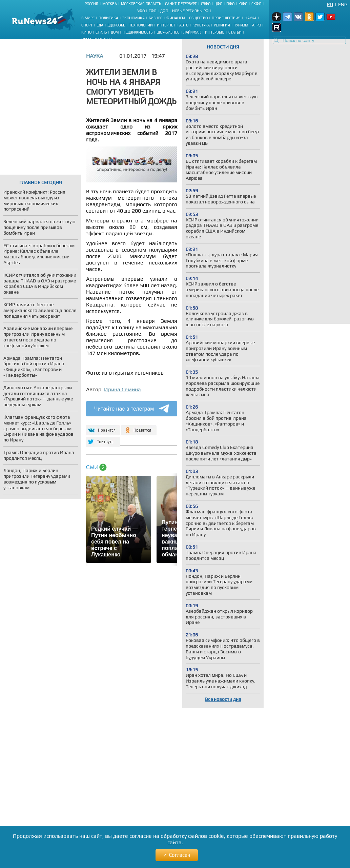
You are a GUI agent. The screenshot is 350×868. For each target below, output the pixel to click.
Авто (184, 25)
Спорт (87, 25)
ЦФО (218, 4)
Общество (198, 18)
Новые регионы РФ (190, 11)
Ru (330, 4)
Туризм (241, 25)
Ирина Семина (122, 389)
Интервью (215, 32)
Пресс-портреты (97, 39)
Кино (86, 32)
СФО (152, 11)
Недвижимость (138, 32)
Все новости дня (223, 699)
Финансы (176, 18)
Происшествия (226, 18)
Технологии (141, 25)
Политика (108, 18)
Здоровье (116, 25)
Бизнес (156, 18)
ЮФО (243, 4)
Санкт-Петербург (181, 4)
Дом (115, 32)
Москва (110, 4)
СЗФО (206, 4)
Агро (256, 25)
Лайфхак (192, 32)
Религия (222, 25)
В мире (88, 18)
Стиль (101, 32)
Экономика (133, 18)
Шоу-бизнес (168, 32)
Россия (91, 4)
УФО (141, 11)
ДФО (164, 11)
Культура (201, 25)
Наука (251, 18)
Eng (343, 4)
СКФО (256, 4)
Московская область (141, 4)
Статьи (235, 32)
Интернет (166, 25)
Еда (100, 25)
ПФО (230, 4)
